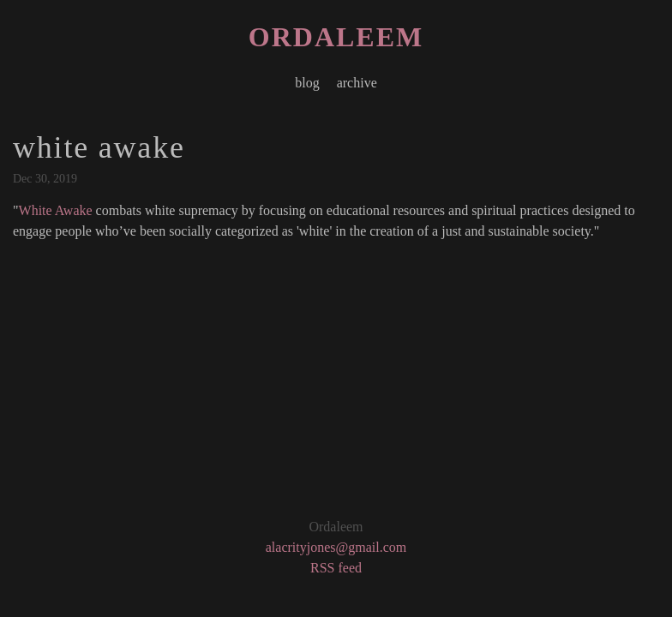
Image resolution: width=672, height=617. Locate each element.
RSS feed (336, 568)
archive (357, 83)
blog (307, 83)
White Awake (56, 210)
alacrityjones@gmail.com (336, 547)
